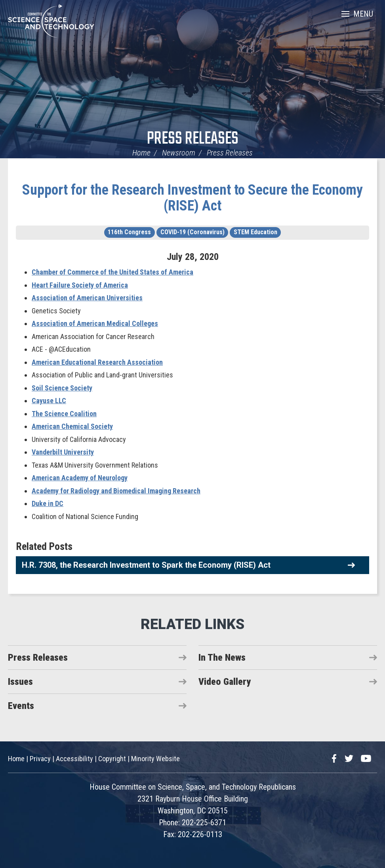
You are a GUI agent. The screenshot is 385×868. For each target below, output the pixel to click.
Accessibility (74, 759)
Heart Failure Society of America (80, 285)
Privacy (40, 759)
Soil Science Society (62, 388)
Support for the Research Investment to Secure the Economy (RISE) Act (192, 198)
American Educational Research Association (97, 362)
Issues (20, 682)
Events (21, 706)
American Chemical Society (72, 426)
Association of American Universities (87, 298)
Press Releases (193, 139)
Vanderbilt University (63, 452)
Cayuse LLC (49, 401)
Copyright (112, 759)
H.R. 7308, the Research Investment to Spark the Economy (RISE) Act (146, 565)
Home (141, 153)
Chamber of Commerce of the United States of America (112, 272)
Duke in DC (48, 503)
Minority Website (155, 759)
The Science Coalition (64, 414)
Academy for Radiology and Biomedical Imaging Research (116, 491)
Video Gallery (225, 682)
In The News (222, 658)
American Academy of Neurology (80, 478)
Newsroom (179, 153)
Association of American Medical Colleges (95, 323)
